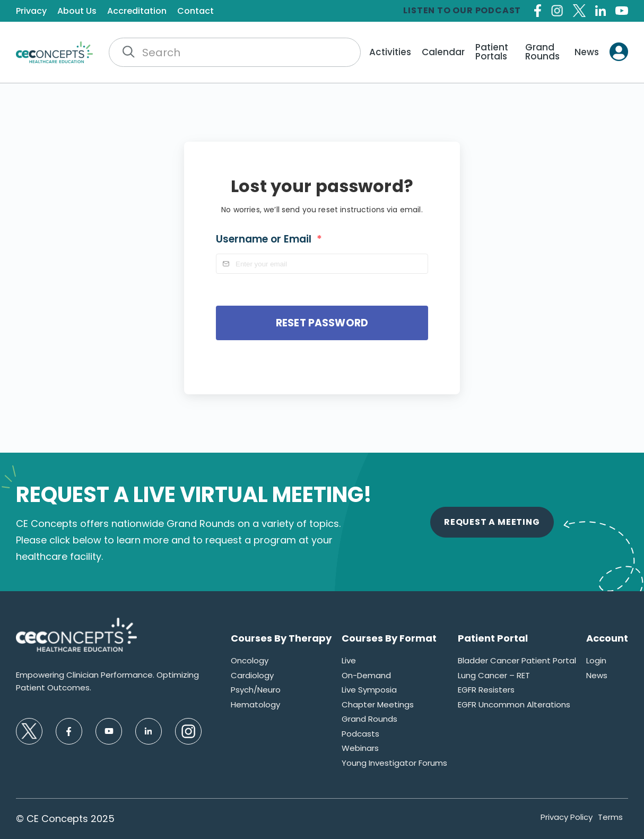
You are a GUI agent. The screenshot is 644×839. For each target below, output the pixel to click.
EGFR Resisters (486, 690)
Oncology (250, 660)
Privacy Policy (567, 817)
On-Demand (366, 675)
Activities (390, 52)
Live (349, 660)
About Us (77, 11)
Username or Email (269, 239)
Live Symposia (369, 690)
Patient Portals (492, 52)
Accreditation (137, 11)
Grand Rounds (542, 52)
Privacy (31, 11)
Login (596, 660)
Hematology (255, 704)
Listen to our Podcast (462, 11)
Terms (610, 817)
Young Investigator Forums (394, 763)
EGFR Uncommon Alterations (514, 704)
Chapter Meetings (378, 704)
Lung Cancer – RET (494, 675)
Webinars (360, 748)
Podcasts (360, 734)
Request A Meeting (492, 522)
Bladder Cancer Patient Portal (517, 660)
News (587, 52)
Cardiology (252, 675)
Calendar (443, 52)
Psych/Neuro (256, 690)
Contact (195, 11)
